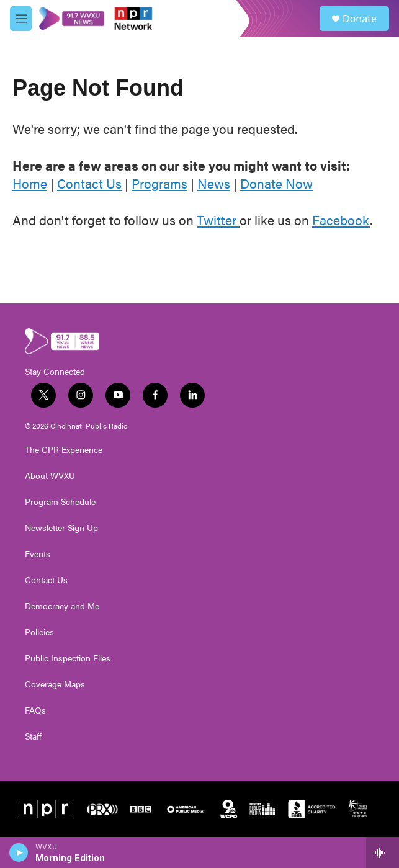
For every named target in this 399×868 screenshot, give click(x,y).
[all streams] (383, 852)
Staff (33, 736)
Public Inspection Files (68, 658)
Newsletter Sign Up (61, 528)
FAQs (35, 710)
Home (30, 183)
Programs (159, 183)
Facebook (341, 220)
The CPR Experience (64, 450)
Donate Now (276, 183)
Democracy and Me (62, 606)
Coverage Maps (55, 684)
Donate (360, 19)
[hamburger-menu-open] (21, 19)
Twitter (218, 220)
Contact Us (89, 183)
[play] (19, 852)
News (214, 183)
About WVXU (50, 476)
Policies (39, 632)
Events (38, 554)
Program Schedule (60, 502)
